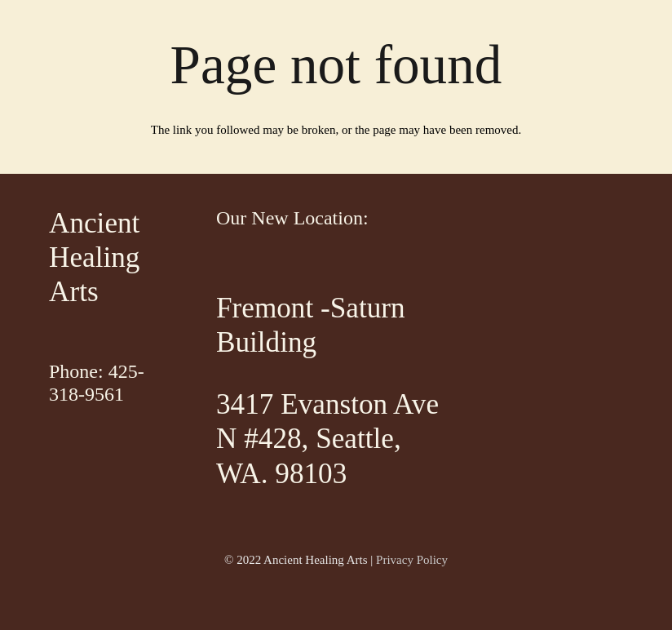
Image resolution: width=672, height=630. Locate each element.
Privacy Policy (412, 560)
